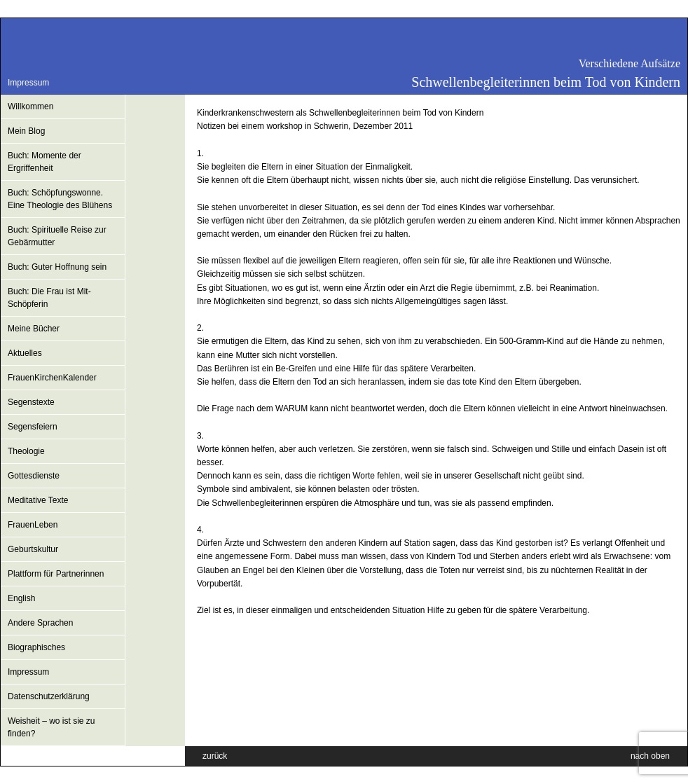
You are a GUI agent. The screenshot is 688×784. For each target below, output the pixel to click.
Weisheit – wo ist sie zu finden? (51, 727)
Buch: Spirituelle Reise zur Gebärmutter (57, 236)
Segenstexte (31, 402)
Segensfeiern (33, 427)
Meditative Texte (38, 500)
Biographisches (36, 647)
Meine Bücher (34, 329)
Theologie (26, 451)
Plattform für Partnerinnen (56, 574)
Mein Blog (26, 131)
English (21, 598)
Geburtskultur (33, 549)
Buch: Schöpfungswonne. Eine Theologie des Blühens (60, 199)
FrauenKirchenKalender (52, 378)
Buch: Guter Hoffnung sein (57, 267)
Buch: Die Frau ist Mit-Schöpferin (49, 298)
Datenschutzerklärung (49, 696)
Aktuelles (25, 353)
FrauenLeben (33, 525)
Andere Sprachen (40, 623)
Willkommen (30, 106)
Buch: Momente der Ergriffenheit (44, 162)
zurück (215, 756)
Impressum (28, 83)
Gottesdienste (34, 476)
